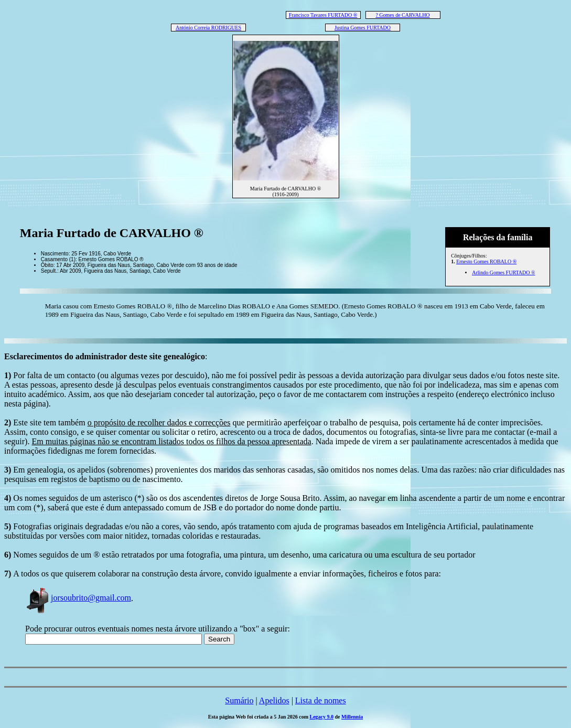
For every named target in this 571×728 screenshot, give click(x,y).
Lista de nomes (321, 700)
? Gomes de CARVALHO (402, 15)
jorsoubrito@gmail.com (78, 598)
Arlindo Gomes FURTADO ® (503, 272)
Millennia (352, 717)
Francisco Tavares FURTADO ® (323, 15)
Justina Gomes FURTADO (363, 28)
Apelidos (274, 700)
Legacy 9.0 (322, 717)
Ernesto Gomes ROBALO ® (486, 261)
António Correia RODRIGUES (208, 28)
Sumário (239, 700)
